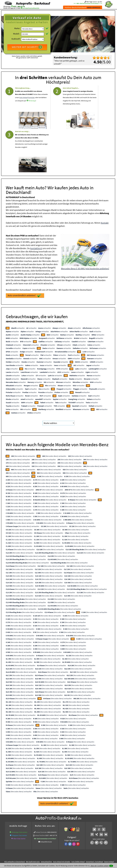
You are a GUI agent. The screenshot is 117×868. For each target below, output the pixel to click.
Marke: (17, 28)
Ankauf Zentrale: (41, 788)
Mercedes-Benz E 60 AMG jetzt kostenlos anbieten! (85, 224)
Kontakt (105, 178)
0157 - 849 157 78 (19, 6)
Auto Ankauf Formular (27, 106)
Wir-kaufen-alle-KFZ (103, 820)
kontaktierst (36, 204)
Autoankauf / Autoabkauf (94, 817)
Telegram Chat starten (19, 791)
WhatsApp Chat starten (19, 788)
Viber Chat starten (19, 794)
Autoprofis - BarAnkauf (33, 3)
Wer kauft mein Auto (33, 817)
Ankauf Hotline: (40, 791)
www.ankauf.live (46, 817)
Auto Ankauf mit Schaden (62, 817)
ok (111, 866)
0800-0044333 (52, 788)
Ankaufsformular (46, 797)
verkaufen (18, 283)
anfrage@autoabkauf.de (31, 8)
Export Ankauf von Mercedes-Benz (84, 820)
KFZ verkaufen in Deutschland (15, 817)
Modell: (16, 34)
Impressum (69, 846)
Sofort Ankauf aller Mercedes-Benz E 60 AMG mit (55, 820)
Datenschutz (45, 846)
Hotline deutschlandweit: (83, 7)
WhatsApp (23, 113)
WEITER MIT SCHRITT (27, 47)
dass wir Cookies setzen (100, 866)
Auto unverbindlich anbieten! (24, 251)
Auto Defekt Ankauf (78, 817)
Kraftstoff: (16, 39)
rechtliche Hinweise (57, 846)
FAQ (75, 846)
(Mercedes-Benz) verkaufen (23, 411)
